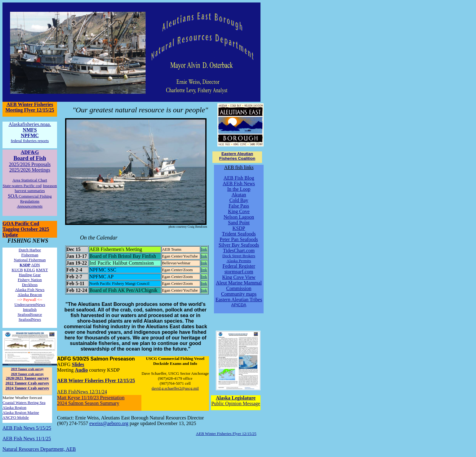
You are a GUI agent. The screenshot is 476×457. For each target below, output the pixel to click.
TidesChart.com (239, 251)
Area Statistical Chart (30, 180)
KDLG (29, 270)
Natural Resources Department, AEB (39, 449)
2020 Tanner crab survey (27, 374)
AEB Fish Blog (239, 178)
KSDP (239, 228)
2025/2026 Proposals (30, 164)
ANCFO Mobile (16, 417)
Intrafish (30, 309)
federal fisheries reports (30, 141)
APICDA (239, 305)
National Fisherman (30, 260)
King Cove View (239, 277)
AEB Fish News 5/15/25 (27, 428)
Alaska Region (14, 408)
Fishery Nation (30, 280)
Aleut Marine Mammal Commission (239, 286)
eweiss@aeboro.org (109, 423)
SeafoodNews (30, 319)
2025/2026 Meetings (30, 170)
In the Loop (239, 189)
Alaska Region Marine (21, 412)
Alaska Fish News (30, 290)
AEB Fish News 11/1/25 (27, 439)
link (204, 249)
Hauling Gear (30, 275)
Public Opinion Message (236, 403)
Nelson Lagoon (239, 217)
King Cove (239, 211)
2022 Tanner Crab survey (27, 383)
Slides (78, 364)
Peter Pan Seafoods (239, 239)
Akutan (239, 195)
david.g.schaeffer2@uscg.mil (175, 388)
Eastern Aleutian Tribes (239, 300)
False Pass (239, 206)
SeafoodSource (30, 314)
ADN (36, 265)
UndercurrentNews (30, 305)
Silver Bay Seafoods (239, 245)
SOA (30, 198)
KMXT (42, 270)
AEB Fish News (239, 184)
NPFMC (30, 135)
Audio (81, 370)
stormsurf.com (239, 272)
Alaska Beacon (30, 295)
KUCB (17, 270)
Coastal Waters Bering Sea (24, 403)
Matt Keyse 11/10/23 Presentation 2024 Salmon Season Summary (91, 400)
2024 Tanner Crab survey (27, 388)
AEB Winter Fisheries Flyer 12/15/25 (96, 381)
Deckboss (30, 285)
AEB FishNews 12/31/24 (82, 392)
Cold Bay (239, 200)
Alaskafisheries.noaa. (30, 124)
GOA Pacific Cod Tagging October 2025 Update (26, 229)
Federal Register (239, 266)
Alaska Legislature (236, 398)
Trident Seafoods (239, 234)
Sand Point (239, 223)
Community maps (239, 294)
